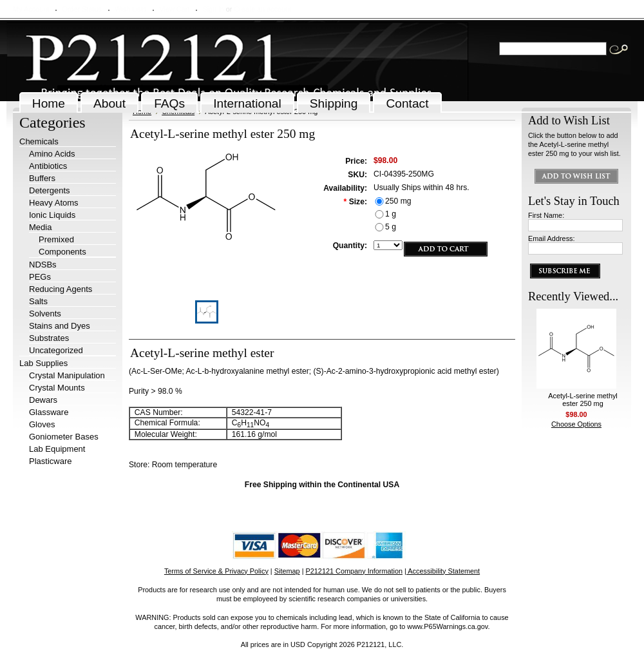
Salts (38, 301)
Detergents (50, 190)
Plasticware (50, 461)
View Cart (174, 9)
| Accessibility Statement (442, 571)
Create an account (262, 9)
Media (40, 227)
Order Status (82, 9)
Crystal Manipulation (67, 375)
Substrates (49, 338)
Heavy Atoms (54, 203)
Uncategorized (56, 350)
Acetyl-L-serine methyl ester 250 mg (583, 400)
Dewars (43, 400)
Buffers (42, 178)
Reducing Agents (61, 289)
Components (62, 252)
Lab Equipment (57, 449)
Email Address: (552, 238)
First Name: (546, 215)
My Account (31, 9)
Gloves (42, 424)
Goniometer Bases (64, 437)
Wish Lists (131, 9)
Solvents (45, 314)
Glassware (49, 412)
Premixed (56, 239)
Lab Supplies (43, 363)
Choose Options (576, 424)
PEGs (40, 277)
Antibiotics (48, 166)
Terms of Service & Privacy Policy (216, 571)
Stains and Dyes (60, 326)
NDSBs (43, 265)
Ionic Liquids (52, 215)
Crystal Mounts (57, 388)
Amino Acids (52, 154)
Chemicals (39, 141)
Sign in (213, 9)
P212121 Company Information (355, 571)
